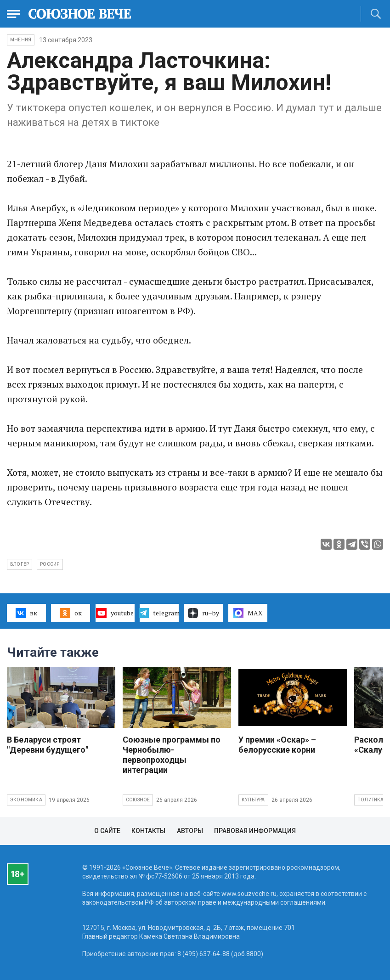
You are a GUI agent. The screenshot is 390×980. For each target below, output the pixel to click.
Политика (371, 800)
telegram (159, 613)
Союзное (138, 800)
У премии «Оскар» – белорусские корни (277, 745)
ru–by (203, 613)
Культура (253, 800)
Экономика (26, 800)
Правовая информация (255, 831)
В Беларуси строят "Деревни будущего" (48, 745)
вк (26, 613)
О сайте (107, 831)
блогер (20, 564)
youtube (115, 613)
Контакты (148, 831)
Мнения (21, 40)
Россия (50, 564)
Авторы (190, 831)
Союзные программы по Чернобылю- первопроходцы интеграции (172, 755)
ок (71, 613)
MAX (248, 613)
